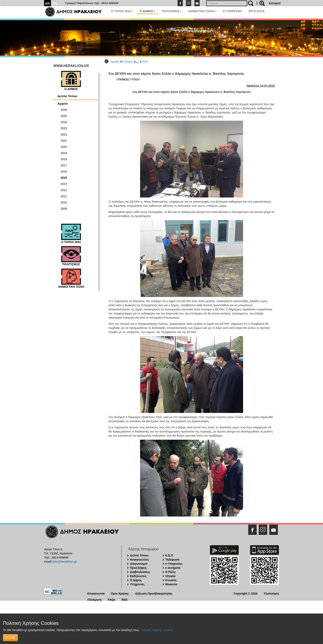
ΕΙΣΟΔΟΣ (275, 3)
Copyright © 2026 (245, 593)
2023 (64, 128)
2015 (144, 62)
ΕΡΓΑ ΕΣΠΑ (257, 11)
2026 (64, 110)
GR (47, 3)
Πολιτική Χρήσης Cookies (157, 630)
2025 (64, 116)
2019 (64, 153)
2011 (64, 196)
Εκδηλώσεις (138, 576)
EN (55, 3)
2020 (64, 147)
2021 (64, 141)
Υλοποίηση (271, 593)
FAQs (112, 599)
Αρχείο (63, 103)
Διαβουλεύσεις (140, 572)
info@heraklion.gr (65, 562)
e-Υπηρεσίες (174, 564)
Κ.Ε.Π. (170, 555)
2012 (64, 190)
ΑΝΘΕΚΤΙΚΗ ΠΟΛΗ (202, 11)
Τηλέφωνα (172, 560)
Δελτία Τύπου (67, 96)
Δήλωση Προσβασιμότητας (154, 593)
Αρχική (115, 62)
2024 (64, 122)
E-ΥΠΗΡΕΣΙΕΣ (233, 11)
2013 (64, 184)
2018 (64, 159)
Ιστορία (170, 576)
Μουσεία (171, 584)
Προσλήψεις (138, 568)
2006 (64, 209)
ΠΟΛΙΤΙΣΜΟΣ (172, 11)
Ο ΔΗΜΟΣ (147, 11)
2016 (64, 172)
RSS (125, 599)
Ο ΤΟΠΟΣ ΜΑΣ (122, 11)
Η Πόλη (170, 572)
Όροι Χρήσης (120, 593)
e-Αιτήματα (173, 568)
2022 (64, 134)
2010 (64, 202)
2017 (64, 165)
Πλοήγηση (94, 599)
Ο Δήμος (127, 62)
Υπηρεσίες (137, 584)
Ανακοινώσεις (140, 560)
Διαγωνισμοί (139, 564)
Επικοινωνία (96, 593)
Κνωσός (171, 580)
